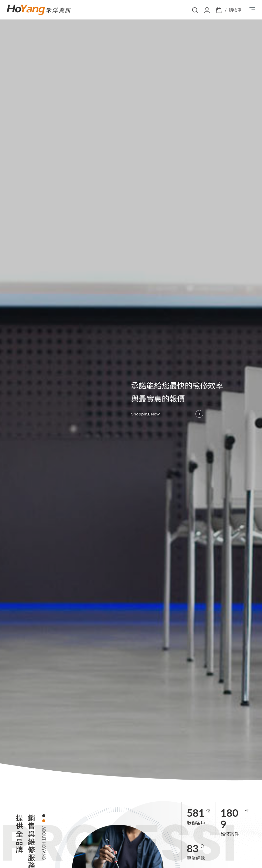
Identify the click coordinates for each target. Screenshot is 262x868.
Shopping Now (167, 414)
